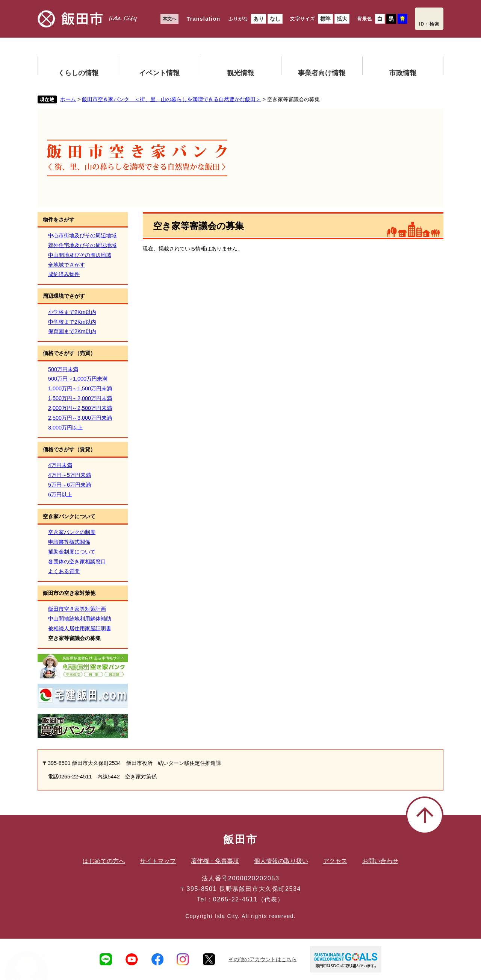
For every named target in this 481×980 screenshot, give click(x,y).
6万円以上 (60, 495)
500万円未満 (63, 369)
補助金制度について (72, 552)
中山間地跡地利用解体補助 (80, 619)
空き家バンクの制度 (72, 532)
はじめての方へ (104, 861)
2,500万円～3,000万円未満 (80, 418)
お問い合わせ (380, 861)
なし (275, 19)
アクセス (335, 861)
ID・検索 (429, 24)
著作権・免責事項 (215, 861)
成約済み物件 (64, 274)
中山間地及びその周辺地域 (80, 255)
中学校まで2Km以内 (72, 322)
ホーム (68, 99)
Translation (203, 19)
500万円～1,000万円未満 (78, 379)
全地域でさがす (67, 265)
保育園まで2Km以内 (72, 331)
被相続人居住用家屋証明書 (80, 628)
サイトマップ (158, 861)
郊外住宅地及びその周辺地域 (82, 245)
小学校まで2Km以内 (72, 312)
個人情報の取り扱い (281, 861)
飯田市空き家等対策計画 (77, 609)
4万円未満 (60, 465)
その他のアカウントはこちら (263, 959)
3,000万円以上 (65, 428)
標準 (325, 19)
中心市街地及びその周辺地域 (82, 235)
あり (259, 19)
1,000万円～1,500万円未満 (80, 388)
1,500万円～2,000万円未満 (80, 398)
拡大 (342, 19)
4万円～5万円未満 (70, 475)
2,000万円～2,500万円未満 (80, 408)
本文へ (169, 19)
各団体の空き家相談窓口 (77, 561)
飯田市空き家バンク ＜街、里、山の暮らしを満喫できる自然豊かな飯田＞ (171, 99)
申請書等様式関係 (69, 542)
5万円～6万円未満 (70, 485)
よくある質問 (64, 571)
